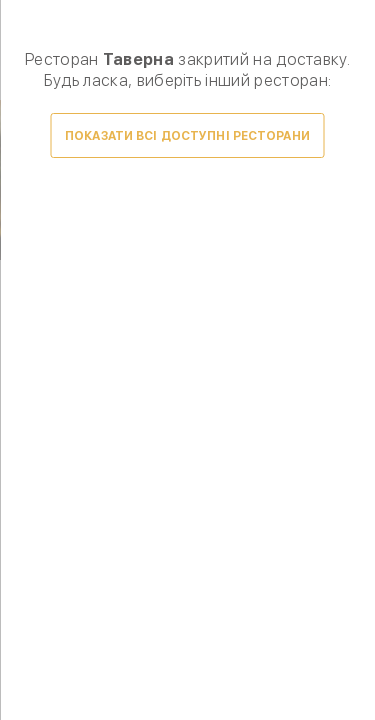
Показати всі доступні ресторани (187, 136)
